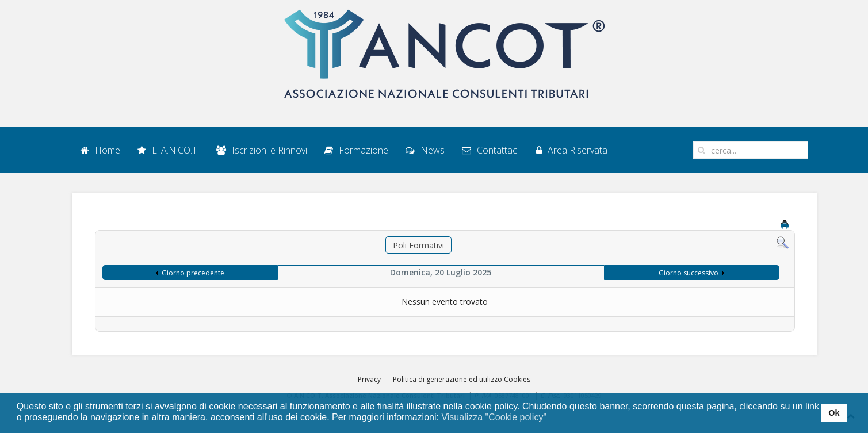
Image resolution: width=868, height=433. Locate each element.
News (425, 150)
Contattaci (490, 150)
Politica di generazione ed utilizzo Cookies (462, 379)
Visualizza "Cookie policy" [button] (494, 417)
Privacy (369, 379)
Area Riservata (572, 150)
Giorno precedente (193, 273)
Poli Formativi (418, 245)
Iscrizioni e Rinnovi (262, 150)
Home (100, 150)
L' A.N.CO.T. (168, 150)
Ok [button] (834, 413)
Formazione (356, 150)
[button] (554, 418)
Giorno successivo (689, 273)
